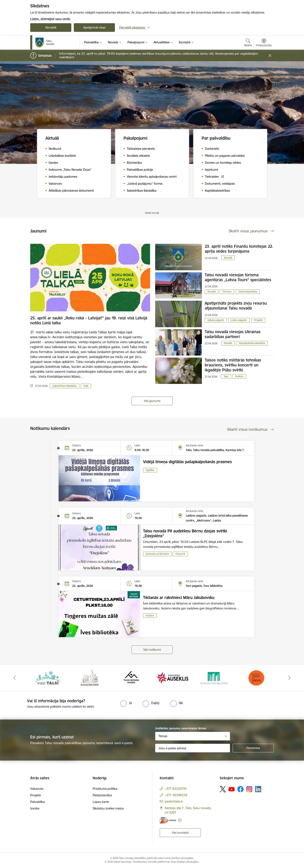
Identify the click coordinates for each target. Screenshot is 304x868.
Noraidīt (51, 27)
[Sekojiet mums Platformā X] (223, 789)
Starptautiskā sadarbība (252, 343)
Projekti (258, 320)
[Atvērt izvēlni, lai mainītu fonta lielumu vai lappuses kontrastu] (264, 43)
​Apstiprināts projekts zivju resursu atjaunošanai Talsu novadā (236, 306)
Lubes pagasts (239, 320)
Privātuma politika (105, 789)
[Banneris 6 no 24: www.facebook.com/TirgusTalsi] (256, 677)
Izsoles (35, 808)
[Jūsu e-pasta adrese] (193, 748)
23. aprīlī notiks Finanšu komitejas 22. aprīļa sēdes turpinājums (239, 249)
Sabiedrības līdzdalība (65, 386)
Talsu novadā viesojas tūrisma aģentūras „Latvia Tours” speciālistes (238, 277)
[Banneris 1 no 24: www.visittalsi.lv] (48, 677)
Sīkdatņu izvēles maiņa (108, 808)
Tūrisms (227, 292)
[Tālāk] (289, 678)
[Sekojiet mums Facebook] (240, 789)
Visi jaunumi (152, 401)
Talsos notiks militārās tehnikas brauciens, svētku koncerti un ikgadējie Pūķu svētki (233, 365)
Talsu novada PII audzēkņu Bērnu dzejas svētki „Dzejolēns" (185, 533)
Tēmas (163, 736)
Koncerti (180, 554)
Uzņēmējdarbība (248, 292)
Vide (86, 386)
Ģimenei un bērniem (157, 554)
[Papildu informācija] (180, 820)
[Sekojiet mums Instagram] (249, 789)
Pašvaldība (38, 802)
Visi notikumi (152, 650)
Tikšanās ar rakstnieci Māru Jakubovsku (179, 597)
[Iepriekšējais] (15, 678)
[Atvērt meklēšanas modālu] (248, 43)
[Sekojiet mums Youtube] (232, 789)
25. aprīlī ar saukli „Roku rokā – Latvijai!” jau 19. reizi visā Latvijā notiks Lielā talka (89, 320)
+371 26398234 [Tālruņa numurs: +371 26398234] (176, 795)
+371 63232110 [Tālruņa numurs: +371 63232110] (176, 789)
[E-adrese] (168, 820)
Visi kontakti (180, 833)
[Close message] (270, 56)
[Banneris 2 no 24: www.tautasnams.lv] (90, 677)
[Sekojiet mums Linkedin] (258, 789)
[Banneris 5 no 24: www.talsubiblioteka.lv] (214, 677)
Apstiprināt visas (94, 27)
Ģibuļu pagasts (216, 320)
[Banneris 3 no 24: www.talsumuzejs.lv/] (131, 677)
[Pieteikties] (253, 748)
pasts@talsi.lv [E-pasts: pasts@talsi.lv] (174, 801)
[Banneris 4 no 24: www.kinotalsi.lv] (173, 677)
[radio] (126, 703)
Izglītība (150, 470)
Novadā (228, 258)
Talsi (226, 376)
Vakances (37, 789)
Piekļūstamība (102, 795)
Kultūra (239, 376)
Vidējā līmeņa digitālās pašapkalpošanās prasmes (187, 462)
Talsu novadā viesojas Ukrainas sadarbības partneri (233, 334)
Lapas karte (101, 802)
